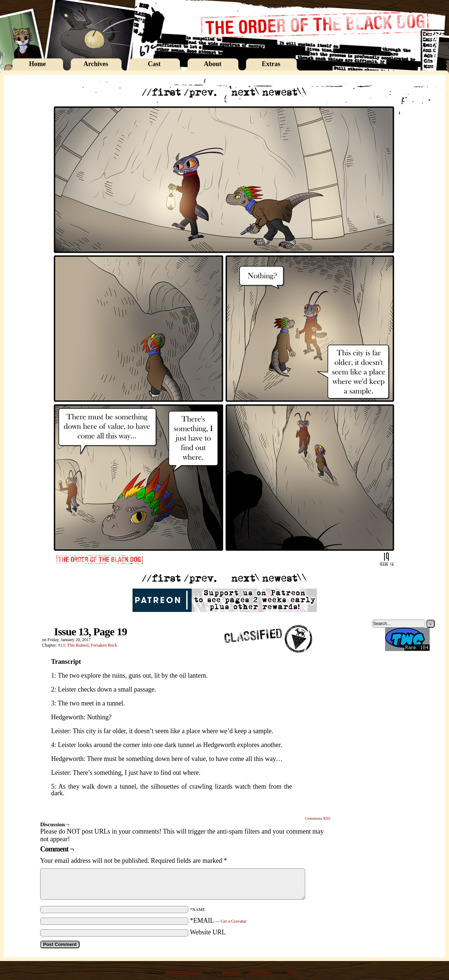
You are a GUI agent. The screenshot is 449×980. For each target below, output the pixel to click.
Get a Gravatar (234, 921)
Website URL (208, 932)
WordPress (232, 972)
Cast (154, 64)
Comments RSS (318, 818)
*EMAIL (218, 920)
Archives (96, 64)
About (212, 64)
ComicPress (259, 972)
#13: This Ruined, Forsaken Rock (87, 645)
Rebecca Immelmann (183, 972)
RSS (293, 972)
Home (38, 64)
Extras (271, 64)
